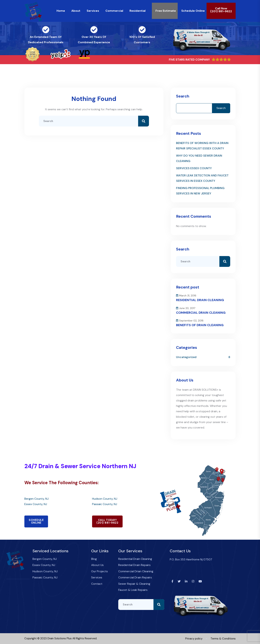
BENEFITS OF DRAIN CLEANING (200, 325)
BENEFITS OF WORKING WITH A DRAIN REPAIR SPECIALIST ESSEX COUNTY (202, 146)
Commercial (114, 11)
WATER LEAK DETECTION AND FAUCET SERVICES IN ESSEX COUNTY (202, 178)
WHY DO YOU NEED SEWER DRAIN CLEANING (199, 158)
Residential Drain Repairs (134, 565)
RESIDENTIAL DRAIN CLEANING (200, 300)
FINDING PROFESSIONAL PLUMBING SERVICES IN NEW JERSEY (200, 191)
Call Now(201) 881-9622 (221, 10)
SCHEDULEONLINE (36, 521)
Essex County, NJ (36, 504)
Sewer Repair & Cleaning (134, 584)
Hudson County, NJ (105, 499)
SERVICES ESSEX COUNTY (194, 168)
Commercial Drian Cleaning (136, 571)
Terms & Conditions (223, 639)
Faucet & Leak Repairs (133, 590)
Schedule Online (193, 11)
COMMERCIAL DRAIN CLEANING (201, 313)
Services (93, 11)
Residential (137, 11)
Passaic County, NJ (105, 504)
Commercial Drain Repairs (135, 577)
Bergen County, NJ (36, 499)
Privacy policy (194, 639)
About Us (97, 565)
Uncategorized (186, 357)
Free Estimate (166, 11)
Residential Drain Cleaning (135, 559)
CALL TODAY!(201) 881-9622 (107, 521)
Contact (97, 584)
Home (61, 11)
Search (183, 96)
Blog (94, 559)
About (76, 11)
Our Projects (99, 571)
